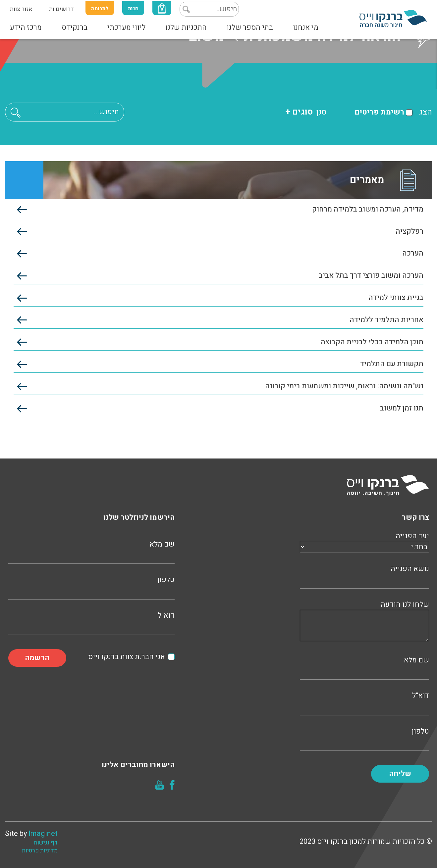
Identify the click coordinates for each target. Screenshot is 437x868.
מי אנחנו (306, 27)
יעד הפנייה (364, 542)
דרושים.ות (61, 9)
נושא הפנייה (364, 576)
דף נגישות (46, 843)
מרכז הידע (26, 27)
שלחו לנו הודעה (364, 622)
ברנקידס (75, 27)
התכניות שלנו (186, 27)
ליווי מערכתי (126, 27)
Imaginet (43, 834)
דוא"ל (364, 703)
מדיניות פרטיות (40, 851)
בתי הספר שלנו (250, 27)
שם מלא (364, 667)
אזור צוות (21, 9)
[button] (16, 112)
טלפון (364, 738)
